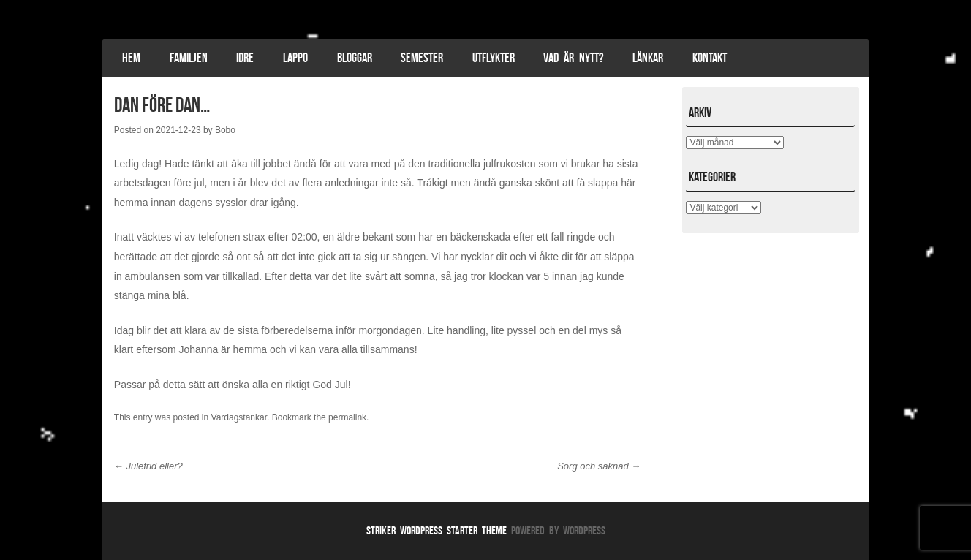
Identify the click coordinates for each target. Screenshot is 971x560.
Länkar (648, 58)
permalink (347, 417)
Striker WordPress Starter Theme (437, 530)
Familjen (189, 58)
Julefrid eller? (148, 466)
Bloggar (355, 58)
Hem (131, 58)
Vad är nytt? (573, 58)
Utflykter (494, 58)
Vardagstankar (239, 417)
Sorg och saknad (599, 466)
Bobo (225, 130)
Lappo (295, 58)
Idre (245, 58)
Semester (422, 58)
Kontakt (710, 58)
